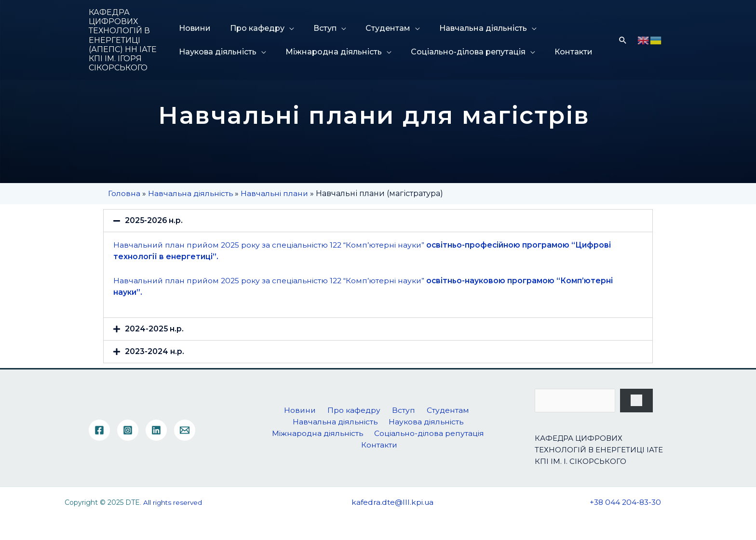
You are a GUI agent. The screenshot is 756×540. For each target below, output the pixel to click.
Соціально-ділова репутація (459, 52)
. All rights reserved (171, 503)
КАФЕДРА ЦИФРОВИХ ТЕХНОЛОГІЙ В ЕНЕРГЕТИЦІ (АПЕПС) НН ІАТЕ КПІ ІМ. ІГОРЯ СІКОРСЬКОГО (123, 40)
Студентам (374, 28)
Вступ (316, 28)
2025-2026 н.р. (154, 220)
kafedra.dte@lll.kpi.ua (393, 503)
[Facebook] (99, 431)
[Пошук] (636, 401)
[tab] (378, 221)
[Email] (185, 431)
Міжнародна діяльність (330, 52)
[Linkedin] (156, 431)
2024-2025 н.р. (155, 329)
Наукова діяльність (219, 52)
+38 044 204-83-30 (625, 503)
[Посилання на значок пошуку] (623, 40)
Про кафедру (253, 28)
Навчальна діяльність (465, 28)
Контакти (560, 52)
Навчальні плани (278, 193)
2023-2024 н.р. (155, 351)
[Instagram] (128, 431)
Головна (124, 193)
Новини (196, 28)
